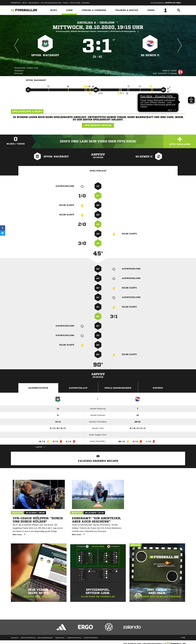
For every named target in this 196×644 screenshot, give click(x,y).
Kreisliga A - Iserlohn (98, 23)
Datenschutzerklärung (28, 638)
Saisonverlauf (78, 388)
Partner (66, 3)
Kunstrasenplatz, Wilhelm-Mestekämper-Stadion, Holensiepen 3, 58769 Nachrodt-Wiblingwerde (98, 32)
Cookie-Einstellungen (91, 638)
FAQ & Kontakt (75, 3)
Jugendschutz (60, 638)
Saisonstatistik (38, 388)
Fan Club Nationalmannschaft (51, 3)
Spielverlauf (98, 171)
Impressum (15, 638)
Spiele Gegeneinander (118, 388)
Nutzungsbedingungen (45, 638)
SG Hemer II (150, 55)
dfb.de (25, 3)
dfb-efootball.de (34, 3)
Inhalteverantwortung (74, 638)
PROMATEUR (16, 3)
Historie (158, 388)
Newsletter (86, 3)
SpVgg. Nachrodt (45, 55)
